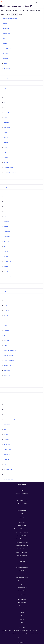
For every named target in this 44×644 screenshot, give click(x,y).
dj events (6, 98)
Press (39, 630)
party (5, 202)
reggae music (7, 128)
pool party (6, 132)
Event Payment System (22, 535)
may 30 (6, 88)
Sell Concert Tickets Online (22, 532)
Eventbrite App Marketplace (22, 504)
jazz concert (7, 222)
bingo (5, 291)
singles (5, 93)
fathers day (6, 439)
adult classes (7, 232)
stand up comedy (7, 48)
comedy (6, 326)
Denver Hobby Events (22, 574)
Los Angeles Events (22, 591)
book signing (7, 415)
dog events (6, 207)
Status (19, 634)
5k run (5, 296)
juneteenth (6, 385)
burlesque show (7, 449)
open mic (6, 177)
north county (6, 53)
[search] (36, 2)
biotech (6, 118)
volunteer (6, 266)
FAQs (22, 514)
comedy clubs (7, 444)
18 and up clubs (7, 83)
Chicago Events (22, 584)
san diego (6, 162)
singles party (7, 241)
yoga (5, 73)
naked (5, 306)
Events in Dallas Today (22, 587)
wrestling (6, 142)
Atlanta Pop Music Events (22, 577)
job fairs (5, 24)
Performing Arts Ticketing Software (22, 529)
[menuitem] (41, 2)
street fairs (6, 103)
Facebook (22, 612)
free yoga (6, 78)
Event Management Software (22, 542)
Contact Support (22, 602)
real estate (6, 123)
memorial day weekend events (10, 19)
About (24, 630)
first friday (6, 251)
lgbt (5, 410)
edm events (7, 157)
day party (6, 197)
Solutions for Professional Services (22, 539)
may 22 (6, 152)
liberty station (7, 316)
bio (5, 286)
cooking (6, 246)
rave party (6, 63)
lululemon (6, 217)
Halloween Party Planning (22, 545)
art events (6, 281)
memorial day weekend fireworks (11, 420)
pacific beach (7, 236)
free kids (5, 43)
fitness (5, 345)
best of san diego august (9, 276)
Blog (27, 630)
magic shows (7, 425)
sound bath (6, 311)
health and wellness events (10, 350)
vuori (5, 335)
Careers (35, 630)
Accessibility (33, 634)
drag (5, 108)
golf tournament (7, 395)
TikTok (22, 622)
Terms (23, 634)
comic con (6, 271)
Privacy (28, 634)
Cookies (39, 634)
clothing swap (7, 375)
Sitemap (22, 517)
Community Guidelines (22, 510)
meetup (6, 464)
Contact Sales (22, 606)
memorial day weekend (9, 360)
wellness (6, 137)
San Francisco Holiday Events (22, 567)
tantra (5, 301)
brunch (5, 182)
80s (5, 474)
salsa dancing (7, 370)
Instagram (22, 619)
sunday (6, 212)
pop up (5, 187)
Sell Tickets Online (22, 525)
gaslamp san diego (8, 469)
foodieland (6, 113)
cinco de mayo (7, 33)
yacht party (6, 340)
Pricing (22, 490)
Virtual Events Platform (22, 549)
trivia (5, 192)
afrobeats (6, 227)
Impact (3, 634)
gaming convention (8, 405)
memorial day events (8, 167)
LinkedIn (22, 616)
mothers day (6, 28)
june (4, 38)
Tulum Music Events (22, 571)
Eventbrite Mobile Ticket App (22, 497)
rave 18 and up (7, 454)
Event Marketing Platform (22, 494)
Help (31, 630)
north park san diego (8, 355)
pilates (5, 147)
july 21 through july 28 (9, 479)
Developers (14, 634)
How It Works (5, 630)
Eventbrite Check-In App (22, 500)
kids (5, 430)
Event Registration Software (22, 507)
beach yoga (6, 380)
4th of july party (7, 321)
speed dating (7, 68)
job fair (5, 390)
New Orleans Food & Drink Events (22, 564)
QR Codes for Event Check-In (22, 552)
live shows (6, 435)
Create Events (22, 487)
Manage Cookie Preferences (22, 637)
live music (5, 58)
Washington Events (22, 594)
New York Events (22, 581)
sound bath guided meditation (10, 172)
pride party (6, 459)
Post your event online (22, 556)
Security (8, 634)
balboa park (7, 331)
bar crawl (6, 256)
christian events (7, 365)
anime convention (8, 261)
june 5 (5, 400)
